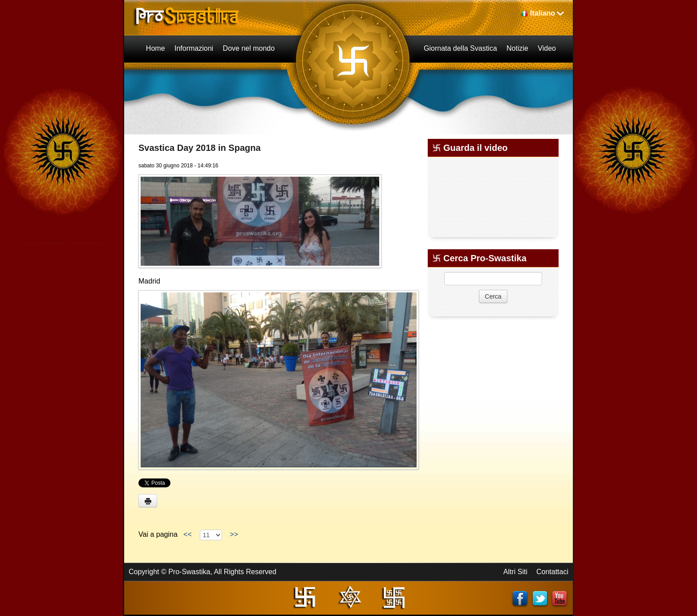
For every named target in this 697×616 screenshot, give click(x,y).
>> (234, 534)
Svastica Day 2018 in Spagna (200, 148)
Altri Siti (515, 572)
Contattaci (552, 572)
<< (187, 534)
